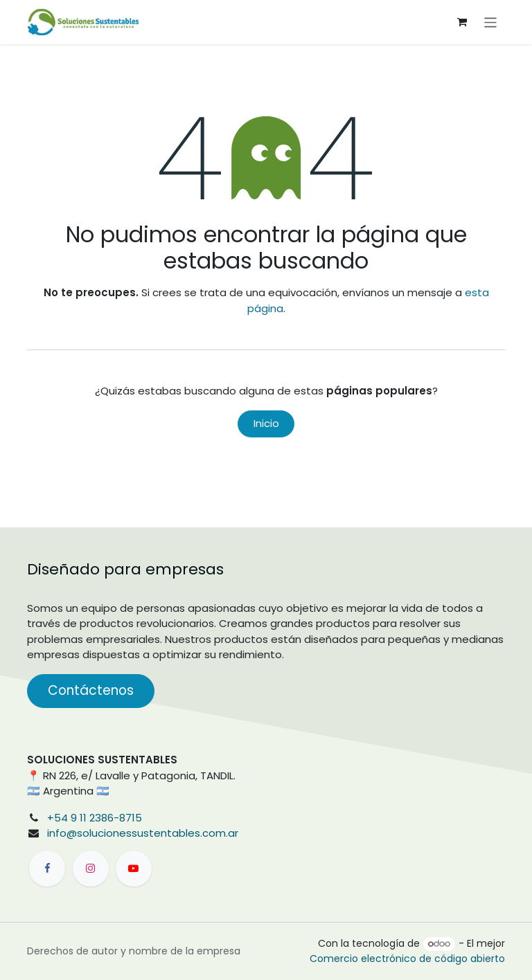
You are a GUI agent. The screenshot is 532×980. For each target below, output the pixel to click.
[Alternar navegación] (491, 22)
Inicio (266, 423)
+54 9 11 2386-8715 (95, 818)
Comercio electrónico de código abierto (407, 959)
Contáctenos (91, 690)
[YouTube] (134, 869)
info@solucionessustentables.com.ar (143, 833)
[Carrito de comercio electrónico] (462, 22)
